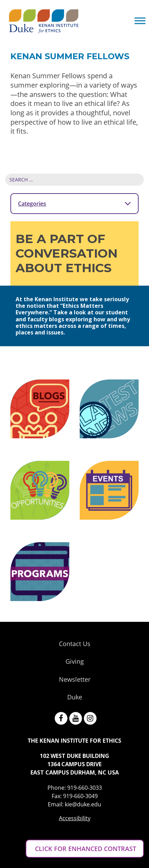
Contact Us (75, 644)
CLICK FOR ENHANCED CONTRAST (85, 849)
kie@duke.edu (83, 804)
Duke (75, 697)
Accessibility (75, 818)
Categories (74, 203)
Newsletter (75, 679)
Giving (75, 661)
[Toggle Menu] (140, 21)
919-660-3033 (85, 788)
